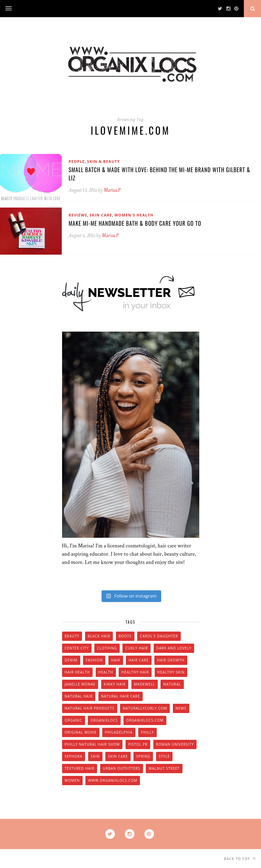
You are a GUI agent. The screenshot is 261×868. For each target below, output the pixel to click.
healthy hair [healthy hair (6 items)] (135, 672)
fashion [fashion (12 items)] (94, 660)
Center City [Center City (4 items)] (77, 648)
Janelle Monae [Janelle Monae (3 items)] (80, 684)
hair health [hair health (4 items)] (78, 672)
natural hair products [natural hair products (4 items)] (90, 708)
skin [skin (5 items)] (95, 756)
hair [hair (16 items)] (116, 660)
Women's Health (134, 215)
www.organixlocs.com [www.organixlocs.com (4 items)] (113, 780)
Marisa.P (112, 190)
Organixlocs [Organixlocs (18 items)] (104, 720)
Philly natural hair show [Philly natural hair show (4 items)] (92, 744)
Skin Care (101, 215)
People (77, 161)
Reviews (78, 215)
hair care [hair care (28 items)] (139, 660)
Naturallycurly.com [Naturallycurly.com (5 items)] (145, 708)
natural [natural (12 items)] (172, 684)
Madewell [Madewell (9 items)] (145, 684)
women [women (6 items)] (72, 780)
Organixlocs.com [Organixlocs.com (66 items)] (145, 720)
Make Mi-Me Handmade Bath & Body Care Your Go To (135, 223)
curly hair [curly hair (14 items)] (137, 648)
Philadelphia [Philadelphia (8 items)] (119, 732)
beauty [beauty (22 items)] (72, 636)
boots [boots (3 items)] (125, 636)
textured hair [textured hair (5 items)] (80, 768)
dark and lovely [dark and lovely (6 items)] (174, 648)
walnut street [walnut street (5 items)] (164, 768)
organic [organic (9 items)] (74, 720)
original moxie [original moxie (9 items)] (81, 732)
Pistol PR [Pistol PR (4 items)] (138, 744)
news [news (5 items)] (181, 708)
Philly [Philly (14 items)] (147, 732)
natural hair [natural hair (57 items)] (79, 696)
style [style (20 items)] (164, 756)
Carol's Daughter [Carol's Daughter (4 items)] (159, 636)
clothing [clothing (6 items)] (107, 648)
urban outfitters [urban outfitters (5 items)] (122, 768)
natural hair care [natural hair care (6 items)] (121, 696)
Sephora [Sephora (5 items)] (74, 756)
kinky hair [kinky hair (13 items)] (115, 684)
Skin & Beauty (104, 161)
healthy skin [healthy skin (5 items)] (171, 672)
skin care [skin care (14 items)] (118, 756)
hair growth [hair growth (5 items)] (171, 660)
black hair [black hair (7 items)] (99, 636)
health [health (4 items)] (106, 672)
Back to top (240, 859)
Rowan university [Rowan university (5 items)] (175, 744)
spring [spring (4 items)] (143, 756)
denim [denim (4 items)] (71, 660)
